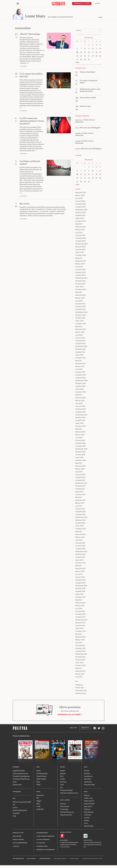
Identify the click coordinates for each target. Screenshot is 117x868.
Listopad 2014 (80, 583)
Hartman (87, 773)
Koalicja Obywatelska (20, 810)
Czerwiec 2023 (81, 289)
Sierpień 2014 (80, 591)
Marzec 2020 (80, 401)
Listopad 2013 (80, 617)
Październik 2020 (81, 381)
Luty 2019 (79, 438)
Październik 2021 (81, 346)
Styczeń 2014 (80, 611)
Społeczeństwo (89, 801)
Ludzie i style (88, 798)
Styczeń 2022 (80, 338)
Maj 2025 (79, 224)
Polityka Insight (32, 859)
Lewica (15, 807)
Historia (87, 795)
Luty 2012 (79, 677)
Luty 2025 (79, 232)
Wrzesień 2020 (81, 383)
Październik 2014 (81, 586)
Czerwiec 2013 (81, 631)
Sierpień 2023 (80, 284)
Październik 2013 (81, 620)
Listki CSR (40, 809)
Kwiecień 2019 (80, 432)
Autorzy (87, 818)
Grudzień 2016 (80, 512)
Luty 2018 (79, 472)
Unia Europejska (42, 773)
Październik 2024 (81, 244)
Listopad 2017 (80, 480)
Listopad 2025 (80, 207)
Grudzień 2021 (80, 341)
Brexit (39, 771)
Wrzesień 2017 (80, 486)
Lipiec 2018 (79, 457)
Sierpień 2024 (80, 250)
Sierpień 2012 (80, 660)
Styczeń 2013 (80, 645)
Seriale (63, 779)
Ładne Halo (64, 859)
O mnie (100, 17)
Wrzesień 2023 (81, 281)
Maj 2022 (79, 326)
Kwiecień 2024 (81, 261)
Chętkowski (88, 782)
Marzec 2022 (80, 332)
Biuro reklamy (17, 836)
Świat (38, 767)
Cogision (59, 859)
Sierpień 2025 (80, 215)
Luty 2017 (79, 506)
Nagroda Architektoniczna (69, 793)
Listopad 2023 (80, 275)
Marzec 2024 (80, 264)
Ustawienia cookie (42, 846)
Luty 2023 (79, 301)
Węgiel (39, 801)
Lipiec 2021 (79, 355)
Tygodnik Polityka (19, 771)
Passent (87, 771)
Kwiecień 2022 (80, 329)
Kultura (63, 767)
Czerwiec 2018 (81, 460)
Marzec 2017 (80, 503)
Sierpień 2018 (80, 455)
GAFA (38, 806)
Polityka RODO (41, 843)
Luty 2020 (79, 403)
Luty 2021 (79, 369)
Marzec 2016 (80, 537)
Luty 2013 (79, 643)
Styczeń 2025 (80, 235)
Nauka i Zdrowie (65, 800)
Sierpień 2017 (80, 489)
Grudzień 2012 (80, 648)
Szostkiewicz (88, 776)
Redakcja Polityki (18, 833)
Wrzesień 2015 (80, 554)
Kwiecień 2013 (80, 637)
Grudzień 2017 (80, 477)
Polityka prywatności (43, 840)
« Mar (77, 62)
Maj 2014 (79, 600)
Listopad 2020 (81, 378)
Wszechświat (65, 806)
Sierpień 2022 (80, 318)
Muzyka (63, 773)
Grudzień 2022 (81, 307)
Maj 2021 (79, 361)
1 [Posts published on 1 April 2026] (85, 45)
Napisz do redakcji (18, 840)
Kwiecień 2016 (80, 534)
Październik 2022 (81, 312)
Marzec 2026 (80, 195)
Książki (63, 771)
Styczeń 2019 (80, 440)
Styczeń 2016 (80, 543)
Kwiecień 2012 (80, 671)
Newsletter (73, 728)
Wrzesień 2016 (80, 520)
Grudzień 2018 (80, 443)
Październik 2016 (81, 517)
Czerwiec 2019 (81, 426)
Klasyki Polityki (89, 804)
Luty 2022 (79, 335)
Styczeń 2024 (80, 270)
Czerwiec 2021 (80, 358)
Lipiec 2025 (79, 218)
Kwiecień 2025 (80, 227)
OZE (38, 804)
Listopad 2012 (80, 651)
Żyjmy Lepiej (17, 784)
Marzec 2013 (80, 640)
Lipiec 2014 (79, 594)
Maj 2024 (79, 258)
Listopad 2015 (80, 549)
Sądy (14, 816)
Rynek (38, 792)
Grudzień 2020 (81, 375)
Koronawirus (17, 792)
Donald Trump (41, 776)
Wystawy (63, 782)
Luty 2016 (79, 540)
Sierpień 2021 (80, 352)
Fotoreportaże (89, 812)
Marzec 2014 (80, 606)
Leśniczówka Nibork (45, 859)
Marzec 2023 (80, 298)
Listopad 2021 (80, 344)
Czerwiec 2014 (80, 597)
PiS (14, 805)
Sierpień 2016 (80, 523)
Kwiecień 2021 (80, 364)
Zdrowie (63, 804)
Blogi (86, 767)
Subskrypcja (85, 728)
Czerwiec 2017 (80, 495)
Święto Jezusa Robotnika (85, 121)
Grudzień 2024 (81, 238)
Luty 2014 (79, 608)
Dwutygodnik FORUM (18, 859)
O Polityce (16, 846)
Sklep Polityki (89, 826)
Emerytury (40, 795)
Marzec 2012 (80, 674)
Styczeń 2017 (80, 509)
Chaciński (87, 779)
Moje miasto (88, 806)
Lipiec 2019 (79, 423)
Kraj (14, 798)
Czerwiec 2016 (81, 529)
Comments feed (81, 690)
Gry (62, 787)
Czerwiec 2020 (81, 392)
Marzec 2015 (80, 571)
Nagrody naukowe (66, 815)
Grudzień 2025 (81, 204)
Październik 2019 (81, 415)
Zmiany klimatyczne (67, 812)
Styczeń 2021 (80, 372)
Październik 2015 (81, 551)
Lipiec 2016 (79, 526)
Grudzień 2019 (80, 409)
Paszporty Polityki (66, 790)
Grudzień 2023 (81, 272)
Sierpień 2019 (80, 420)
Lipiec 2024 (80, 252)
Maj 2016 (79, 532)
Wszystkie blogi (89, 784)
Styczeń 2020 (80, 406)
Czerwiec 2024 (81, 255)
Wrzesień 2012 (80, 657)
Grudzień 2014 (80, 580)
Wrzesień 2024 (81, 247)
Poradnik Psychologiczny (21, 776)
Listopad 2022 (80, 309)
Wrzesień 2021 (80, 349)
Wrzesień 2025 (81, 213)
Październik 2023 (81, 278)
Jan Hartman (23, 66)
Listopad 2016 (80, 514)
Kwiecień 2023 (81, 295)
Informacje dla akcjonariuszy (46, 850)
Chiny (38, 784)
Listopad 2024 (80, 241)
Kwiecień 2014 (80, 603)
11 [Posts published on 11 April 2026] (96, 49)
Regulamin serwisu (42, 833)
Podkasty (87, 809)
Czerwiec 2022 (81, 324)
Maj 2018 (79, 463)
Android (65, 840)
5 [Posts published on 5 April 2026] (100, 45)
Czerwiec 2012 (80, 665)
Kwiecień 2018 (80, 466)
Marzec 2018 (80, 469)
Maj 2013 (79, 634)
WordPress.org (80, 693)
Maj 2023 (79, 292)
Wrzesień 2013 (80, 623)
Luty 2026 (79, 198)
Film (62, 776)
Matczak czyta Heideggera (90, 127)
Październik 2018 (81, 449)
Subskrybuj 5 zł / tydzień (82, 3)
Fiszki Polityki (88, 840)
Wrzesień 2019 (80, 418)
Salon (15, 782)
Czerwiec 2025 (81, 221)
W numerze (16, 767)
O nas (86, 823)
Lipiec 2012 (79, 663)
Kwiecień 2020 (81, 398)
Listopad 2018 (80, 446)
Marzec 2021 (80, 366)
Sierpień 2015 (80, 557)
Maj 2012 (79, 668)
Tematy (86, 820)
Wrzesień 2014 (80, 589)
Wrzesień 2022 (81, 315)
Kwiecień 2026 (81, 193)
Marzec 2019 (80, 435)
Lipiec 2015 (79, 560)
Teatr (62, 784)
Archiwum (88, 815)
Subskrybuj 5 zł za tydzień (69, 715)
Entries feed (80, 688)
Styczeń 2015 (80, 577)
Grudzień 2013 (80, 614)
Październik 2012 (81, 654)
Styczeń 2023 (80, 304)
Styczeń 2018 (80, 475)
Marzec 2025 (80, 230)
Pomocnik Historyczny (20, 773)
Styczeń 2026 (80, 201)
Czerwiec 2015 (80, 563)
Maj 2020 (79, 395)
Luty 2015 (79, 574)
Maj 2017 (79, 497)
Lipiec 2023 (80, 287)
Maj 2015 (79, 566)
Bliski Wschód (41, 779)
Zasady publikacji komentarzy (46, 836)
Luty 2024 (79, 267)
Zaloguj (98, 3)
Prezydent (16, 813)
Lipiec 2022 (79, 321)
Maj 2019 (79, 429)
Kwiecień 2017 (80, 500)
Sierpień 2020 (80, 386)
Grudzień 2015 (80, 546)
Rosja (38, 782)
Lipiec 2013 (79, 628)
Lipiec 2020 (80, 389)
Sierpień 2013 (80, 626)
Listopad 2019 (80, 412)
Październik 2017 (81, 483)
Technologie (64, 809)
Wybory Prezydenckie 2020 (22, 802)
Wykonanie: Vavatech (74, 859)
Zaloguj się (79, 685)
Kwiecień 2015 (80, 569)
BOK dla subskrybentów (20, 843)
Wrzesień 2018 (80, 452)
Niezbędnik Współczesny (21, 779)
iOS (61, 840)
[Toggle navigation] (18, 4)
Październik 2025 (81, 210)
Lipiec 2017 (79, 492)
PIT (38, 798)
